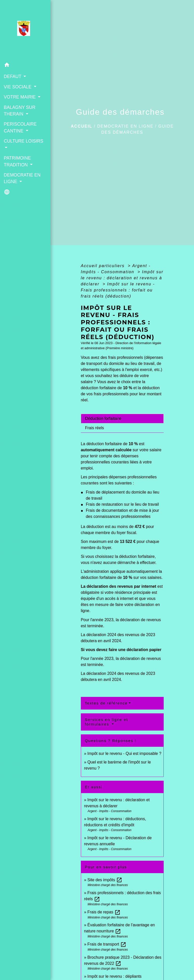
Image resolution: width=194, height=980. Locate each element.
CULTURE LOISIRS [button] (23, 141)
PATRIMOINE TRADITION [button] (17, 161)
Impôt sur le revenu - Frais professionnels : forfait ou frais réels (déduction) (118, 290)
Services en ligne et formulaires (106, 722)
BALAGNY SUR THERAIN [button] (20, 111)
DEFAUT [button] (13, 76)
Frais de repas (104, 912)
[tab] (122, 419)
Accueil (81, 126)
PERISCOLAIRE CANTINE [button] (20, 127)
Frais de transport (107, 944)
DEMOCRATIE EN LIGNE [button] (22, 178)
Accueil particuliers (104, 266)
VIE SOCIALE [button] (18, 87)
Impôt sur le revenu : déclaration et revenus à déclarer (122, 278)
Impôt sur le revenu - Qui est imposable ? (124, 753)
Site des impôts (105, 880)
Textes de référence (106, 703)
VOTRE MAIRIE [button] (20, 97)
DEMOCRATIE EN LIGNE (125, 126)
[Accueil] (25, 30)
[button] (25, 66)
